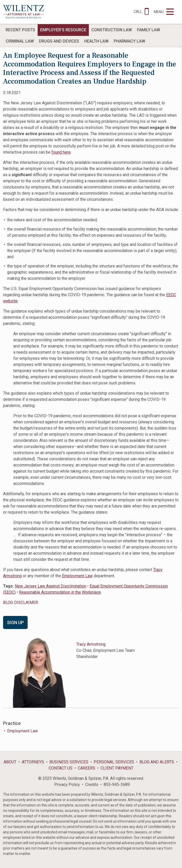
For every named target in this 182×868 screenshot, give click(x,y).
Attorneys (33, 762)
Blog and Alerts (157, 762)
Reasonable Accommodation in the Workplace (60, 592)
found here (61, 152)
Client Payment (117, 768)
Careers (87, 768)
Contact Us (61, 768)
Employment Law (77, 576)
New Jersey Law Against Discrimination (51, 586)
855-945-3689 (117, 785)
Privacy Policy (67, 785)
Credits (92, 785)
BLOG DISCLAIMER (20, 602)
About (10, 762)
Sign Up (15, 622)
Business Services (69, 762)
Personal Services (114, 762)
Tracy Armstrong (91, 644)
